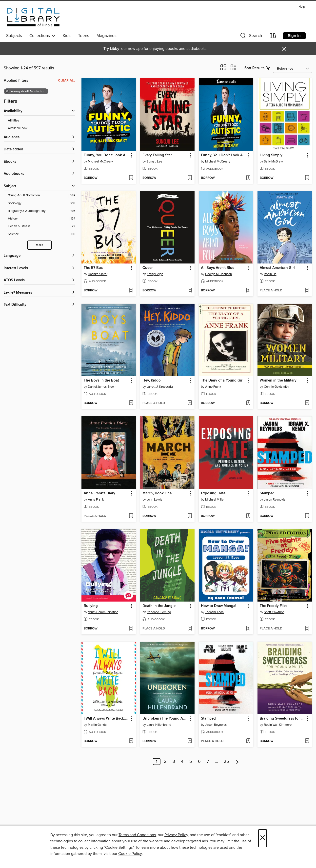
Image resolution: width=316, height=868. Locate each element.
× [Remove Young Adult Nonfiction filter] (7, 91)
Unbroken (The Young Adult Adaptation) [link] (165, 719)
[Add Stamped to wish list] (307, 516)
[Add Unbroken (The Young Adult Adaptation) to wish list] (190, 741)
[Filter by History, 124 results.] (42, 219)
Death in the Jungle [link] (159, 606)
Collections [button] (42, 36)
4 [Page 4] (182, 762)
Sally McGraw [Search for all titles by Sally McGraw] (273, 161)
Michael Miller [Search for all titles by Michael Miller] (215, 500)
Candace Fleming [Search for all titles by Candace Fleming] (159, 612)
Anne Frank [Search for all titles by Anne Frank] (213, 387)
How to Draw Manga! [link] (219, 606)
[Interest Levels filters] (39, 268)
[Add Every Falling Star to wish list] (190, 178)
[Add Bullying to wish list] (131, 629)
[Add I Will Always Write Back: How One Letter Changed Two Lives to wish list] (131, 741)
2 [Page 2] (165, 762)
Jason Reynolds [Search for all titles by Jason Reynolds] (275, 500)
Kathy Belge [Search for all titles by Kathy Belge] (155, 274)
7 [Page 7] (208, 762)
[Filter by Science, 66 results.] (42, 234)
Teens (84, 36)
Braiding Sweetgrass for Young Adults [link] (282, 719)
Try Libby (111, 49)
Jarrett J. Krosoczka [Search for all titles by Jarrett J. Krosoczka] (160, 387)
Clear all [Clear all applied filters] (67, 81)
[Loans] (273, 37)
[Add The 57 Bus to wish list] (131, 291)
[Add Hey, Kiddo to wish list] (190, 403)
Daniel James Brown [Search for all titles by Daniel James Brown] (102, 387)
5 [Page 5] (191, 762)
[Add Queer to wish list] (190, 291)
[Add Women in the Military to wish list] (307, 403)
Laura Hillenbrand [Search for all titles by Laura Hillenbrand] (159, 725)
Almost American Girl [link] (277, 268)
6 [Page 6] (199, 762)
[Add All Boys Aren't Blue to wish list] (248, 291)
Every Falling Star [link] (157, 155)
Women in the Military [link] (278, 381)
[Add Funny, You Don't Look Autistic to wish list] (131, 178)
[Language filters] (39, 256)
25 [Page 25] (226, 762)
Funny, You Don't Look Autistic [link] (106, 155)
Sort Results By (257, 68)
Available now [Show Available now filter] (18, 128)
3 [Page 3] (174, 762)
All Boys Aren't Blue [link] (218, 268)
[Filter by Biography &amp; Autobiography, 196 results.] (42, 211)
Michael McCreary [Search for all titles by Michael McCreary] (100, 161)
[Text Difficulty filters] (39, 305)
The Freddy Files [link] (274, 606)
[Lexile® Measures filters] (39, 293)
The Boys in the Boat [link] (101, 381)
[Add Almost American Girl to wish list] (307, 291)
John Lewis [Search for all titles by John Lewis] (154, 500)
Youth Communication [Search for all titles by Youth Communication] (103, 612)
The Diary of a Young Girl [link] (222, 381)
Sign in (294, 36)
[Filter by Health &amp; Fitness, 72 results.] (42, 226)
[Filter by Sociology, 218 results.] (42, 203)
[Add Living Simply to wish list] (307, 178)
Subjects (14, 36)
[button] (251, 37)
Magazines (107, 36)
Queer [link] (148, 268)
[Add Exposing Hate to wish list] (248, 516)
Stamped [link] (267, 493)
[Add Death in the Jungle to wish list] (190, 629)
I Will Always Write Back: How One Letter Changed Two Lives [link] (106, 719)
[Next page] (237, 762)
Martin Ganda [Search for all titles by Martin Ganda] (97, 725)
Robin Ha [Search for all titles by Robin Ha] (270, 274)
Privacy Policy (176, 835)
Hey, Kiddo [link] (152, 381)
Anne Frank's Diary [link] (99, 493)
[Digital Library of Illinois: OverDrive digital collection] (33, 17)
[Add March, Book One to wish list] (190, 516)
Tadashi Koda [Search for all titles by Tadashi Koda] (214, 612)
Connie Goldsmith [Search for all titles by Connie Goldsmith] (276, 387)
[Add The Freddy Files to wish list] (307, 629)
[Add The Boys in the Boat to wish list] (131, 403)
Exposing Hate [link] (213, 493)
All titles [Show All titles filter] (13, 121)
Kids (67, 36)
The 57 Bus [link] (93, 268)
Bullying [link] (91, 606)
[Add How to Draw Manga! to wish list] (248, 629)
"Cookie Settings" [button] (119, 848)
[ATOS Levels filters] (39, 280)
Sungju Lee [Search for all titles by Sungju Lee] (154, 161)
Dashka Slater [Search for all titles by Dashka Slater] (98, 274)
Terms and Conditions (137, 835)
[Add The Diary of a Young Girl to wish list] (248, 403)
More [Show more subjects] (39, 245)
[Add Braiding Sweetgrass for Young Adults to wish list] (307, 741)
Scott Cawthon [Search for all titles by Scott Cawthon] (274, 612)
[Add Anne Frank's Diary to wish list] (131, 516)
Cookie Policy (130, 854)
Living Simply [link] (271, 155)
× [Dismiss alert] (284, 49)
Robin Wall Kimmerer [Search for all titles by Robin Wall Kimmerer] (278, 725)
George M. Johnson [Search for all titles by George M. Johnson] (218, 274)
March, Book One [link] (157, 493)
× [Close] (263, 838)
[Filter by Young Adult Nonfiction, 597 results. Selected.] (42, 195)
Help (302, 7)
